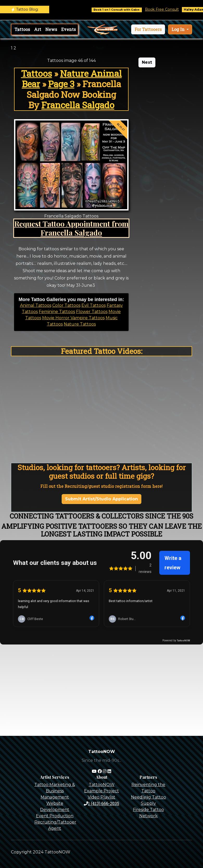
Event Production (55, 816)
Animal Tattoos (36, 305)
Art (38, 29)
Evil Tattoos (94, 305)
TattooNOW (102, 785)
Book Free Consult (166, 9)
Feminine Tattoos (57, 312)
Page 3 (61, 84)
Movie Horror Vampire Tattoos (73, 318)
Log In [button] (179, 29)
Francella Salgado (78, 105)
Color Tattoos (66, 305)
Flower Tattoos (92, 312)
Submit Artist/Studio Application (102, 499)
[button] (148, 29)
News (51, 29)
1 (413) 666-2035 (102, 803)
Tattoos (22, 29)
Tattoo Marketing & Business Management (55, 791)
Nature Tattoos (80, 324)
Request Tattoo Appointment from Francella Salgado (71, 228)
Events (68, 29)
